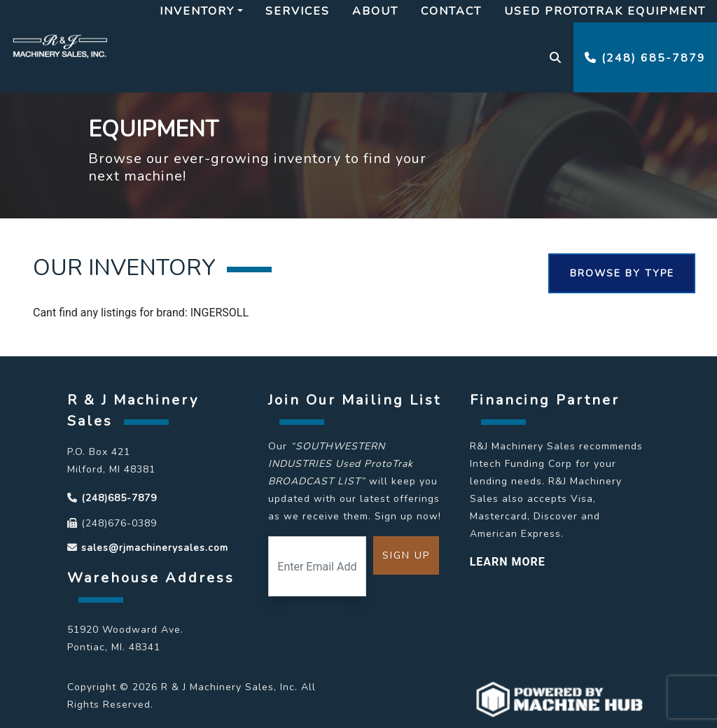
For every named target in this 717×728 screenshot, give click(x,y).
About (375, 11)
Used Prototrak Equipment (605, 11)
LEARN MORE (508, 562)
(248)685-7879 (119, 498)
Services (298, 11)
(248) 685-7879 (645, 58)
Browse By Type (622, 273)
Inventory (197, 11)
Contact (451, 11)
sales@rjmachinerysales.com (155, 548)
